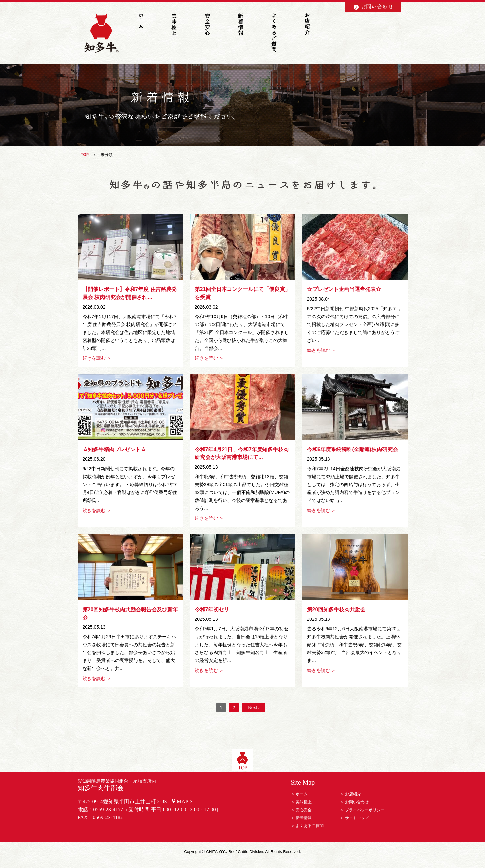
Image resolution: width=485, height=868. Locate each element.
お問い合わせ (357, 802)
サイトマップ (357, 818)
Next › (254, 707)
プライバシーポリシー (365, 810)
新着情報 (304, 818)
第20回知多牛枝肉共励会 (336, 609)
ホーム (302, 794)
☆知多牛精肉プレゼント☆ (114, 449)
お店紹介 (353, 794)
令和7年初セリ (212, 609)
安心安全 (304, 810)
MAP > (184, 801)
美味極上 (304, 802)
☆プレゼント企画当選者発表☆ (344, 289)
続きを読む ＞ (97, 358)
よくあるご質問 (310, 826)
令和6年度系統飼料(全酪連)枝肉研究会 (353, 449)
